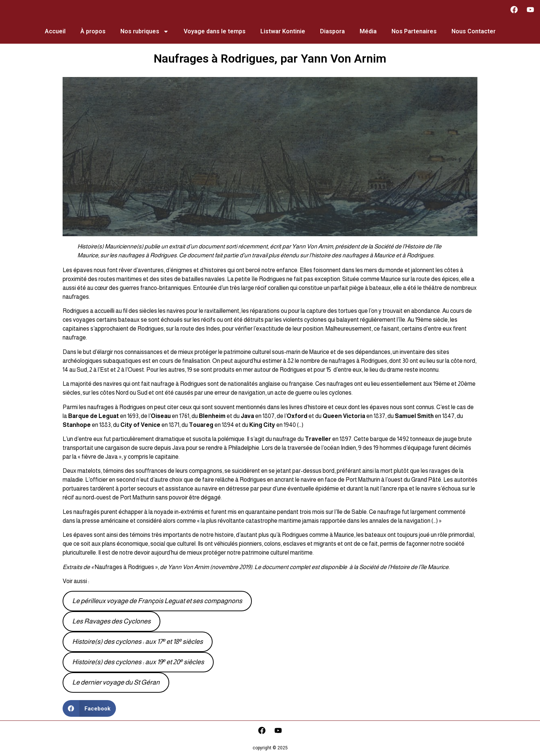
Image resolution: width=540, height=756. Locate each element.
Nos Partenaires (414, 31)
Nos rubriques (145, 31)
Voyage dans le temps (215, 31)
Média (368, 31)
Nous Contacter (474, 31)
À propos (93, 31)
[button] (89, 708)
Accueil (55, 31)
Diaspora (332, 31)
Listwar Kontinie (283, 31)
